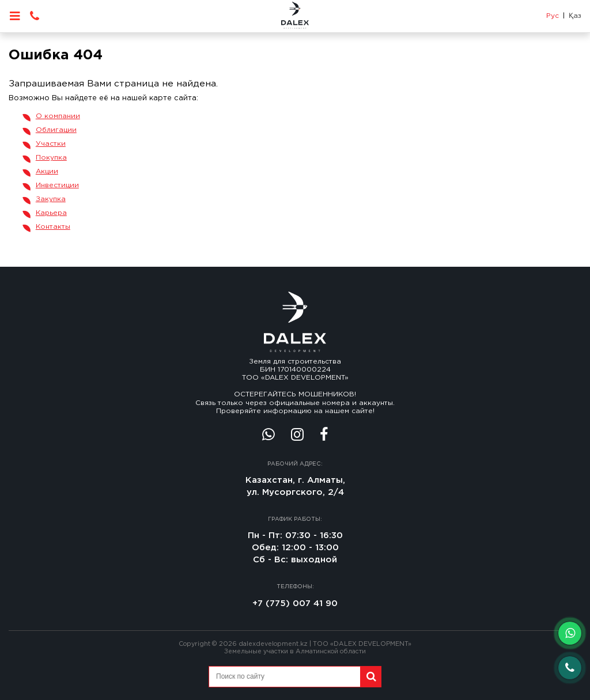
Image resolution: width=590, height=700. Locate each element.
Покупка (51, 158)
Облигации (56, 130)
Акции (47, 171)
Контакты (53, 227)
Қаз (575, 16)
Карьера (51, 213)
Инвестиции (57, 185)
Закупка (51, 199)
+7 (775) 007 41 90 (295, 603)
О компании (58, 116)
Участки (51, 144)
